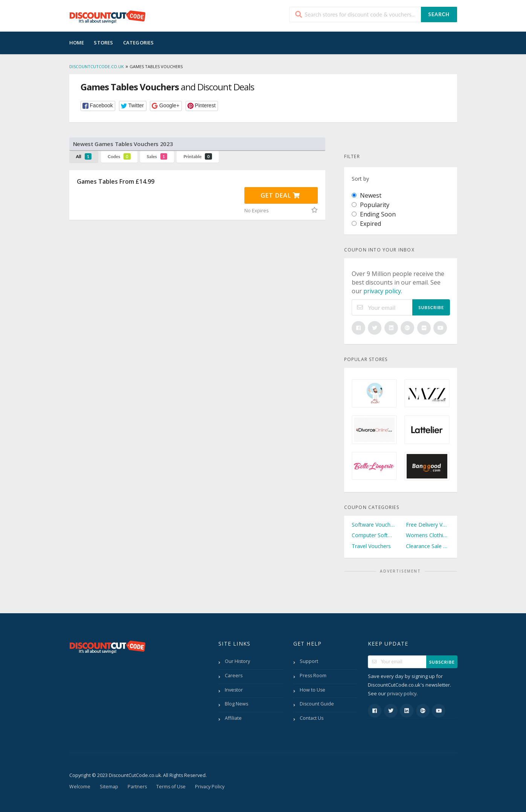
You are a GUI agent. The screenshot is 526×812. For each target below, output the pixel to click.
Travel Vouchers (371, 546)
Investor (234, 690)
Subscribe (431, 307)
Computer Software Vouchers (374, 535)
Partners (137, 787)
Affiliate (233, 718)
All (84, 156)
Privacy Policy (210, 787)
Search (439, 14)
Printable (198, 156)
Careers (234, 676)
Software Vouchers (374, 525)
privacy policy (382, 291)
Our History (237, 661)
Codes (119, 156)
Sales (157, 156)
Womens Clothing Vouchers (428, 535)
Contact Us (312, 718)
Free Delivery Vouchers (428, 525)
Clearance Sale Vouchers (428, 546)
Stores (103, 43)
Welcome (80, 787)
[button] (98, 106)
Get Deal (280, 195)
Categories (139, 43)
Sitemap (109, 787)
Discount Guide (317, 704)
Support (309, 661)
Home (77, 43)
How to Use (313, 690)
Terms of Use (171, 787)
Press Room (313, 676)
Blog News (236, 704)
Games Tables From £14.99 (116, 181)
